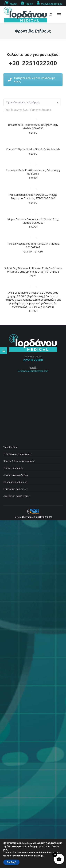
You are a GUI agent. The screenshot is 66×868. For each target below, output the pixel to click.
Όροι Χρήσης (10, 447)
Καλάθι (13, 4)
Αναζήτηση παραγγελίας (16, 496)
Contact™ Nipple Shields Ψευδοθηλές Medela (33, 149)
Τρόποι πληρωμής (13, 468)
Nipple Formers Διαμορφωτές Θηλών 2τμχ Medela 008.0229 (33, 221)
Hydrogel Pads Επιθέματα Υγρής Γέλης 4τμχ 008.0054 (33, 172)
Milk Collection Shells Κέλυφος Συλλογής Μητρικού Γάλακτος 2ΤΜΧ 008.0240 (33, 196)
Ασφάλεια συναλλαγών (16, 475)
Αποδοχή (11, 862)
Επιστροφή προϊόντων (15, 489)
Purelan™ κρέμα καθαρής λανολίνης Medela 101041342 (33, 245)
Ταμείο (29, 4)
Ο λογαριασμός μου (52, 4)
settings (39, 856)
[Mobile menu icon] (59, 15)
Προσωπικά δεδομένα (15, 482)
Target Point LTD (35, 517)
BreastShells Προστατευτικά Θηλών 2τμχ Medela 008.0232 (33, 126)
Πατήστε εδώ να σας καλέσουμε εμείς (32, 80)
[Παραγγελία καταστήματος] (32, 102)
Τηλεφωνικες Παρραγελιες (18, 454)
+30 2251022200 (33, 63)
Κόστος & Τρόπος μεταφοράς (19, 461)
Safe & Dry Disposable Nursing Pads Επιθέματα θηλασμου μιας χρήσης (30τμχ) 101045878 (33, 270)
